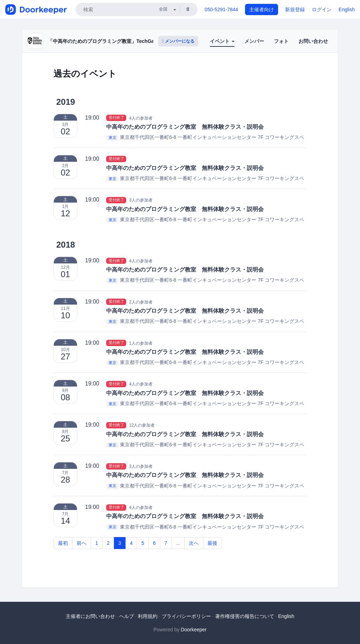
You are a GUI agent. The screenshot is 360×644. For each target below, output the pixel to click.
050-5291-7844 (221, 9)
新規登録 (295, 9)
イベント (222, 41)
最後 (212, 543)
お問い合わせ (313, 41)
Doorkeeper (194, 630)
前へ (82, 543)
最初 (63, 543)
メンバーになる (178, 41)
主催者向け (262, 9)
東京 (112, 138)
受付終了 (116, 118)
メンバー (254, 41)
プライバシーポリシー (186, 616)
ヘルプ (127, 616)
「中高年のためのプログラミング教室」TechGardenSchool (114, 41)
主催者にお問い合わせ (90, 616)
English (347, 9)
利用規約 (148, 616)
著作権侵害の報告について (245, 616)
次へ (194, 543)
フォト (281, 41)
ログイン (322, 9)
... (178, 543)
